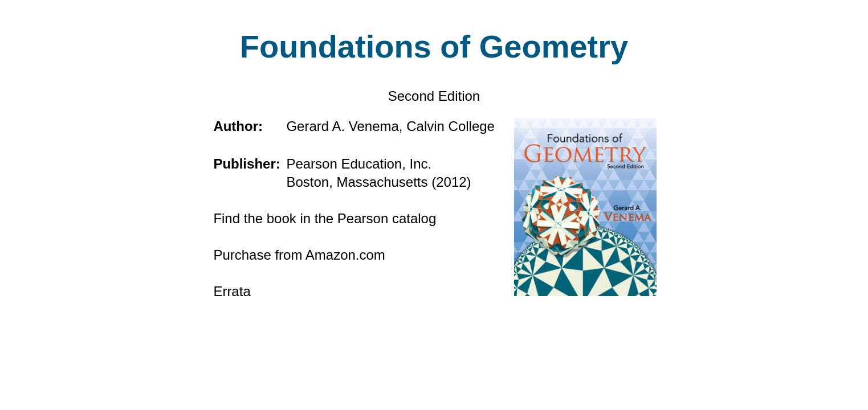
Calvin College (451, 126)
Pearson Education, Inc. (359, 164)
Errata (232, 291)
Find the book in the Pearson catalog (325, 218)
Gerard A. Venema (342, 126)
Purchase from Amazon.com (299, 255)
